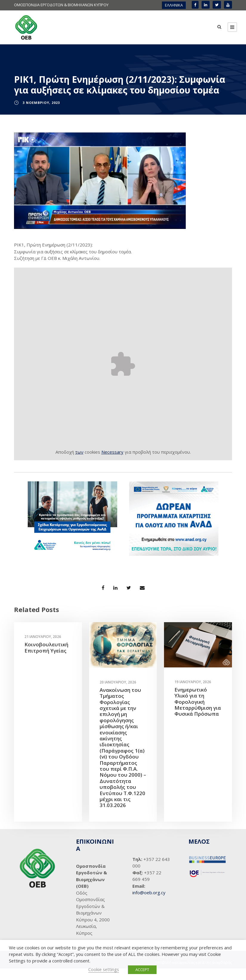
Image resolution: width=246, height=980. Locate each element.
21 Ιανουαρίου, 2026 (43, 648)
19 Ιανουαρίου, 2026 (193, 693)
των (79, 463)
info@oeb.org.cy (149, 904)
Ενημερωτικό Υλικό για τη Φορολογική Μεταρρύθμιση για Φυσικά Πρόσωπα (198, 713)
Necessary (112, 463)
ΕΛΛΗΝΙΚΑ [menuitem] (174, 5)
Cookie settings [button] (104, 969)
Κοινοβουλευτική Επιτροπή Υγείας (46, 659)
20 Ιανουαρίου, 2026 (118, 693)
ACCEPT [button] (142, 970)
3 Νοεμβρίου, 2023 (41, 114)
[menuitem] (174, 5)
